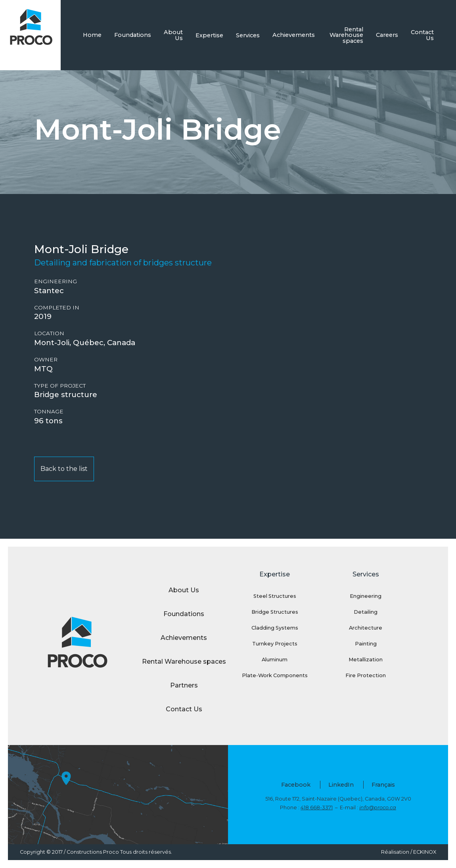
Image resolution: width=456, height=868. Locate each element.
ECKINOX (425, 852)
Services (248, 35)
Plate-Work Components (275, 675)
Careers (387, 35)
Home (92, 35)
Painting (366, 644)
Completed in (57, 308)
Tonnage (49, 412)
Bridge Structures (275, 612)
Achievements (294, 35)
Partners (184, 685)
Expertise (209, 35)
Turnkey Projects (275, 644)
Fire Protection (366, 675)
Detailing (366, 612)
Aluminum (275, 660)
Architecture (366, 628)
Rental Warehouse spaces (346, 35)
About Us (173, 35)
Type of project (60, 386)
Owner (46, 360)
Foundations (133, 35)
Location (49, 333)
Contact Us (422, 35)
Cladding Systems (275, 628)
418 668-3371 (317, 808)
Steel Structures (275, 596)
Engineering (56, 281)
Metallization (366, 660)
